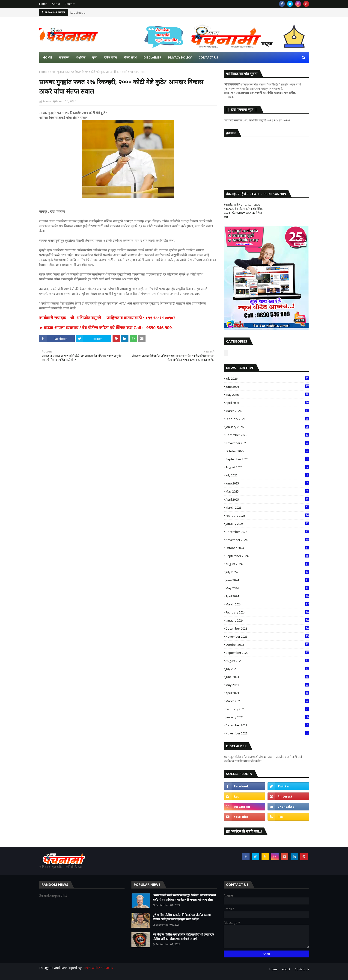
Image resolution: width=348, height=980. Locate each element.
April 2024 (267, 596)
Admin (47, 101)
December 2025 (267, 435)
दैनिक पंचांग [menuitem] (110, 57)
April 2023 (267, 693)
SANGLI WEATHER (266, 159)
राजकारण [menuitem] (64, 57)
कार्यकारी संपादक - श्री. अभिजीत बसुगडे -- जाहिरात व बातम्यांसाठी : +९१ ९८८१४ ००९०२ (107, 318)
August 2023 (267, 661)
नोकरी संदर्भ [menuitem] (130, 57)
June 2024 (267, 580)
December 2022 (267, 725)
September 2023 (267, 653)
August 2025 (267, 467)
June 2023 (267, 677)
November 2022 (267, 733)
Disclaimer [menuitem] (152, 57)
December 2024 (267, 532)
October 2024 (267, 548)
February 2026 (267, 419)
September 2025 (267, 459)
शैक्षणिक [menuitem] (81, 57)
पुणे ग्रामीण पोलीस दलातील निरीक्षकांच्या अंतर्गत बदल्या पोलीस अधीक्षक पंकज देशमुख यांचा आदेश (182, 917)
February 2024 (267, 612)
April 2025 (267, 499)
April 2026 (267, 403)
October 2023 (267, 645)
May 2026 (267, 395)
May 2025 (267, 491)
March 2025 (267, 508)
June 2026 (267, 387)
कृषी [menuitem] (95, 57)
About (56, 4)
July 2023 (267, 669)
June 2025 (267, 483)
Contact (70, 4)
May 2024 (267, 588)
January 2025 (267, 524)
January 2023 (267, 717)
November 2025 (267, 443)
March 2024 (267, 604)
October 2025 (267, 451)
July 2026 (267, 379)
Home (43, 4)
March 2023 (267, 701)
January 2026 (267, 427)
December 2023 (267, 628)
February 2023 (267, 709)
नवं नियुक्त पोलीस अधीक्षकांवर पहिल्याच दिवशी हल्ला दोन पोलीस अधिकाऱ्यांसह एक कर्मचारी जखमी (183, 937)
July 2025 (267, 475)
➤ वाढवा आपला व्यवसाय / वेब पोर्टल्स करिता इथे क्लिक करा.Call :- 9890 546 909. (106, 328)
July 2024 (267, 572)
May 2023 (267, 685)
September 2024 (267, 556)
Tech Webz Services (98, 968)
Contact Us (302, 969)
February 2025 (267, 516)
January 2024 (267, 620)
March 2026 (267, 411)
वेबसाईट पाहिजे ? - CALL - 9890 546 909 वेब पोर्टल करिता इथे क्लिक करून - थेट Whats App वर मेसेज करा (243, 211)
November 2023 (267, 637)
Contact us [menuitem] (208, 57)
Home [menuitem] (47, 57)
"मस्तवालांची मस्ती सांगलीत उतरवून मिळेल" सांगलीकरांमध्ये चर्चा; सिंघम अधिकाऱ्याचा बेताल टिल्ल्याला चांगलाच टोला (184, 898)
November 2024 (267, 540)
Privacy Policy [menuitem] (180, 57)
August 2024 (267, 564)
